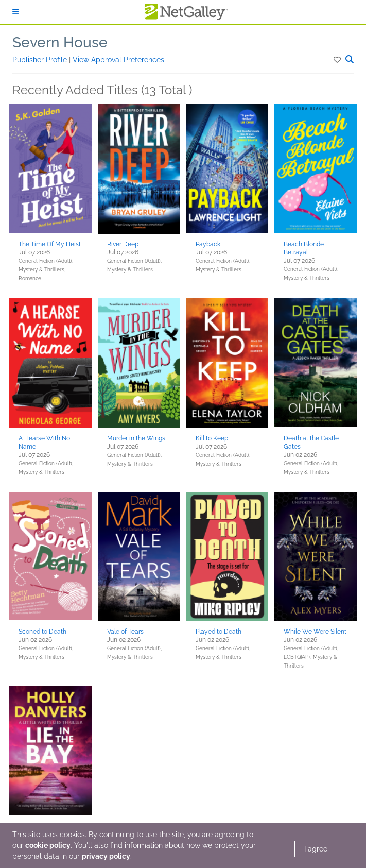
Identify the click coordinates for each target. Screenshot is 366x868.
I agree (316, 849)
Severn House (60, 42)
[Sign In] (15, 12)
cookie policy (48, 845)
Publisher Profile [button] (41, 60)
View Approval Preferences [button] (118, 60)
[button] (338, 60)
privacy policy (106, 856)
